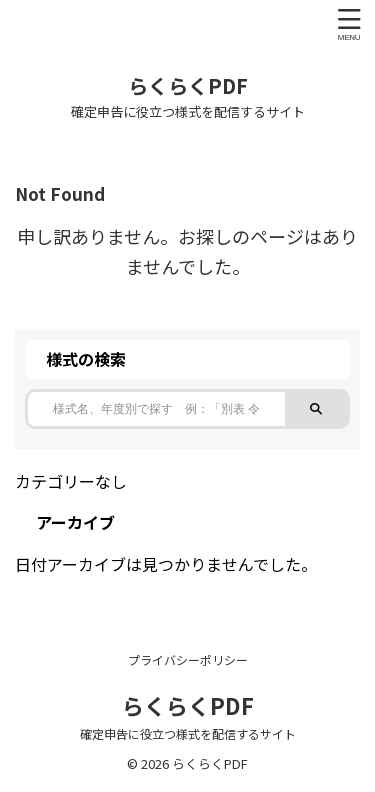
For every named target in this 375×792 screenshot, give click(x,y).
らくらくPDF (188, 85)
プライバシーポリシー (188, 659)
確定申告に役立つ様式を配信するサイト (188, 733)
